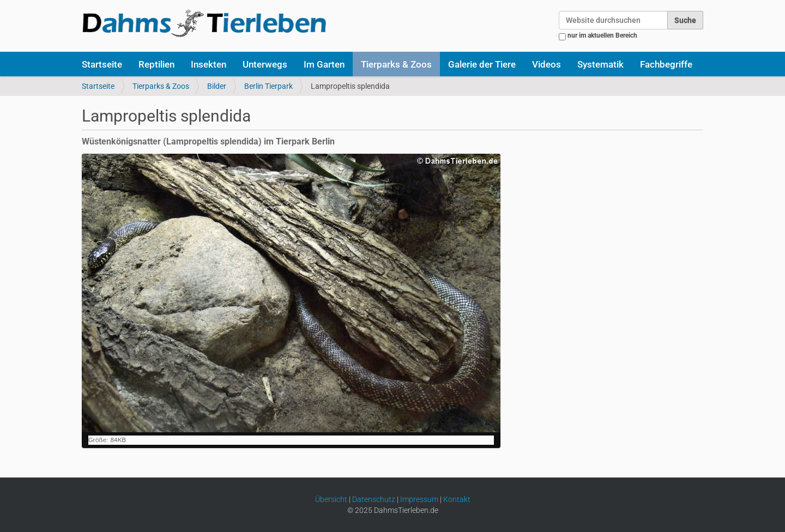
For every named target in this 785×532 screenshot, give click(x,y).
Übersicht (331, 499)
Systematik (600, 64)
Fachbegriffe (666, 64)
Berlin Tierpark (268, 86)
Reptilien (156, 64)
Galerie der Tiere (482, 64)
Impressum (419, 499)
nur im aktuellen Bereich (602, 35)
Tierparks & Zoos (396, 64)
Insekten (209, 64)
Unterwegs (265, 64)
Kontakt (457, 499)
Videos (547, 64)
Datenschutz (374, 499)
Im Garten (324, 64)
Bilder (217, 86)
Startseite (102, 64)
